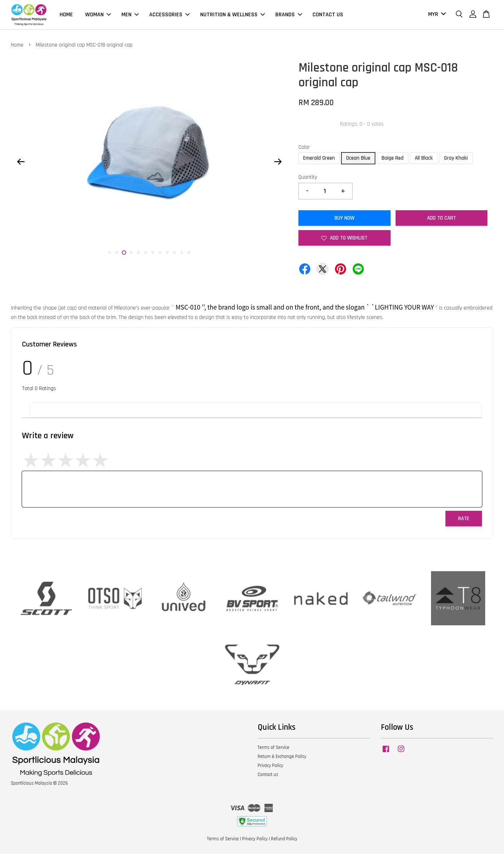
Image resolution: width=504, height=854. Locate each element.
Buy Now (344, 218)
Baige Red (393, 158)
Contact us (268, 775)
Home (17, 45)
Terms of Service (273, 747)
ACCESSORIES (169, 15)
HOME (66, 15)
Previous (21, 161)
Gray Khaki (456, 158)
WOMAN (98, 15)
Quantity (308, 177)
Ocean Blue (358, 158)
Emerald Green (319, 158)
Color (304, 147)
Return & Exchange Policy (282, 756)
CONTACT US (328, 15)
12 (189, 253)
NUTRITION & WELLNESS (232, 15)
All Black (424, 158)
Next (278, 161)
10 (175, 253)
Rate (464, 519)
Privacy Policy (270, 765)
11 (182, 253)
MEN (130, 15)
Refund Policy (284, 839)
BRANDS (289, 15)
